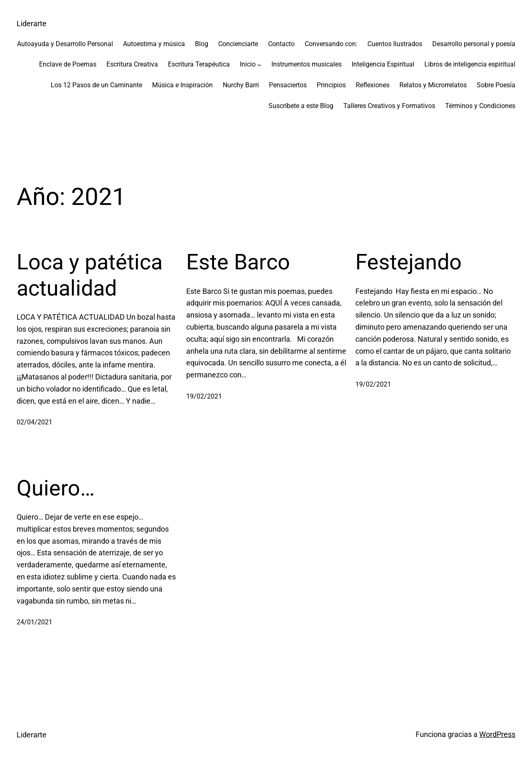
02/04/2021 (34, 422)
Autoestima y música (154, 44)
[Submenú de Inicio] (259, 64)
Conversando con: (331, 44)
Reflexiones (373, 85)
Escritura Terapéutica (199, 64)
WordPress (497, 734)
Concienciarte (238, 44)
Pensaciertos (288, 85)
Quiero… (56, 488)
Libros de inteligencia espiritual (470, 64)
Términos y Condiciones (480, 106)
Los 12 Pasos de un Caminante (96, 85)
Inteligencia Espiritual (383, 64)
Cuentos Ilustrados (395, 44)
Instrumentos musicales (307, 64)
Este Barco (238, 262)
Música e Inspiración (182, 85)
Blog (202, 44)
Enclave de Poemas (68, 64)
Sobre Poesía (496, 85)
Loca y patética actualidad (90, 275)
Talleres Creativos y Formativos (389, 106)
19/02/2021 (204, 396)
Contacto (281, 44)
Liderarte (32, 23)
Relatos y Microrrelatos (433, 85)
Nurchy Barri (241, 85)
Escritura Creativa (132, 64)
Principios (331, 85)
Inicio (248, 64)
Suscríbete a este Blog (301, 106)
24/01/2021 (34, 622)
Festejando (409, 262)
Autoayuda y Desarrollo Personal (65, 44)
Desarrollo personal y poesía (474, 44)
